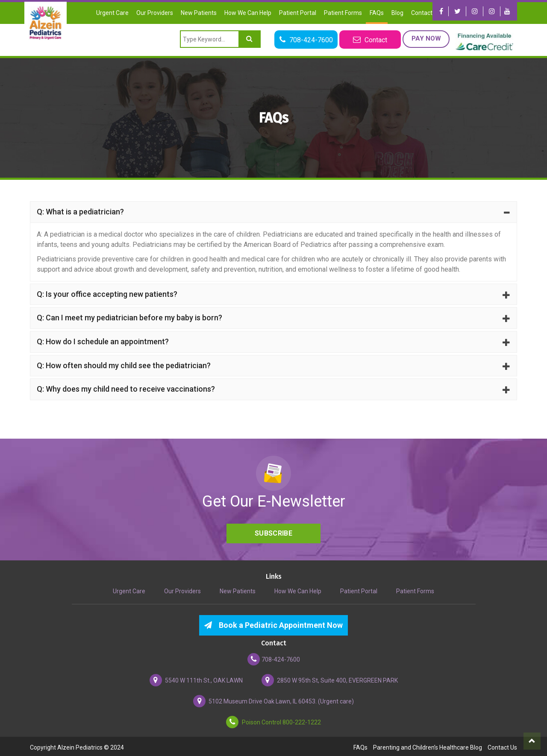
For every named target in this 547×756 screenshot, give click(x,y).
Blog (397, 13)
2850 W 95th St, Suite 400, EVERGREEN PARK (330, 678)
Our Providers (155, 13)
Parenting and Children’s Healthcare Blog (428, 745)
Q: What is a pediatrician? (273, 212)
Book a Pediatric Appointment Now (273, 623)
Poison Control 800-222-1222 (273, 720)
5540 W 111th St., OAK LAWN (196, 678)
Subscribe (273, 531)
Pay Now (426, 38)
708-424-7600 (274, 657)
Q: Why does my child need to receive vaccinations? (273, 388)
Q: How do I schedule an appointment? (273, 341)
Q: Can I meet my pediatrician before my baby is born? (273, 317)
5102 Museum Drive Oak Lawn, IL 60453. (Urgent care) (273, 699)
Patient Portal (298, 13)
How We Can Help (248, 13)
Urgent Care (112, 13)
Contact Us (426, 13)
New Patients (199, 13)
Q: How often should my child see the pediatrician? (273, 364)
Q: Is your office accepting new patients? (273, 294)
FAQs (377, 13)
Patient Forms (343, 13)
